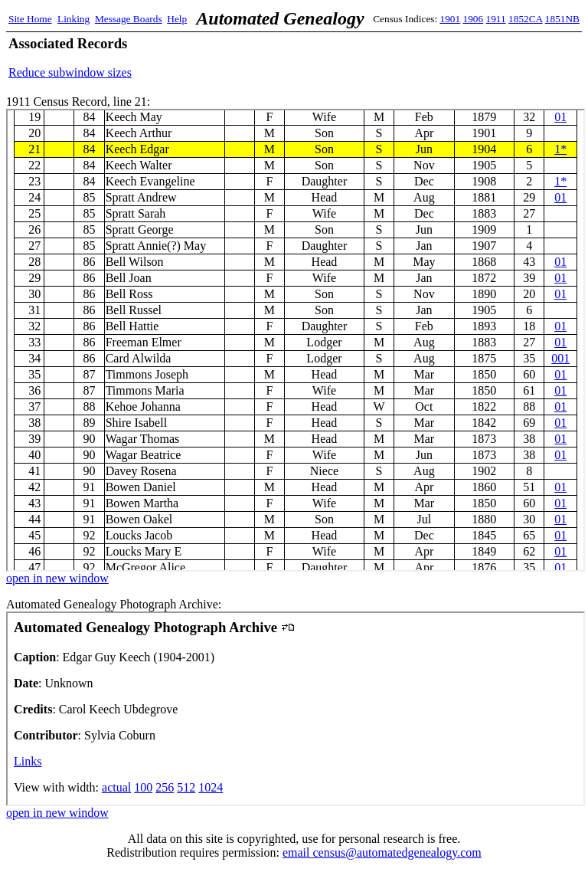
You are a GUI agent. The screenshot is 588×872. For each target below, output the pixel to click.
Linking (73, 19)
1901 (451, 19)
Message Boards (129, 19)
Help (177, 19)
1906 (474, 19)
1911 (496, 19)
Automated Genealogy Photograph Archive (296, 709)
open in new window (57, 578)
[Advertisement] (400, 57)
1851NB (562, 19)
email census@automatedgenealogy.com (382, 852)
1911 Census (296, 340)
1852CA (525, 19)
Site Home (30, 19)
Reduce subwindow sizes (70, 72)
